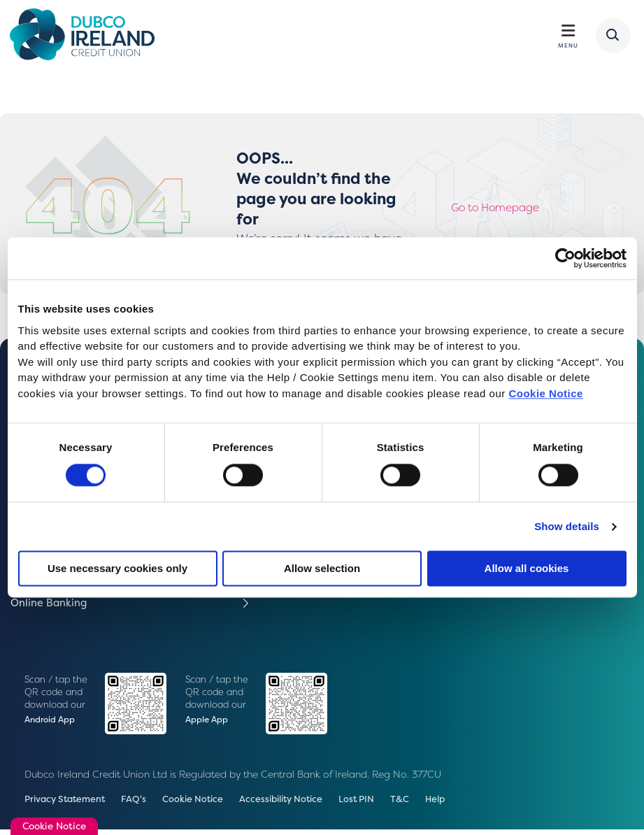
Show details (567, 526)
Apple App (208, 724)
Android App (51, 724)
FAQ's (142, 804)
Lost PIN (379, 804)
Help (462, 804)
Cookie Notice (546, 393)
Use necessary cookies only (117, 569)
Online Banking (52, 607)
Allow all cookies (527, 569)
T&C (425, 804)
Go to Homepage (500, 211)
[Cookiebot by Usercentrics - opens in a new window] (565, 258)
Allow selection (322, 569)
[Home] (89, 36)
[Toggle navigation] (567, 33)
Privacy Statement (69, 804)
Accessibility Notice (298, 804)
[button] (611, 37)
